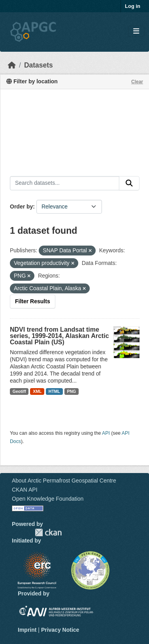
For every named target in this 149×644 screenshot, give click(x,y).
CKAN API (25, 490)
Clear (137, 82)
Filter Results (33, 301)
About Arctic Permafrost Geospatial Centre (64, 481)
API (106, 433)
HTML (54, 391)
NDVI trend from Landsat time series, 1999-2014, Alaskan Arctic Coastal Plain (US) (59, 336)
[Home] (12, 65)
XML (37, 391)
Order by (21, 207)
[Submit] (129, 183)
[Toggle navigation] (136, 31)
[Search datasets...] (65, 183)
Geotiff (19, 391)
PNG (72, 391)
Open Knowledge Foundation (48, 499)
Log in (133, 6)
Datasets (39, 65)
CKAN (48, 532)
